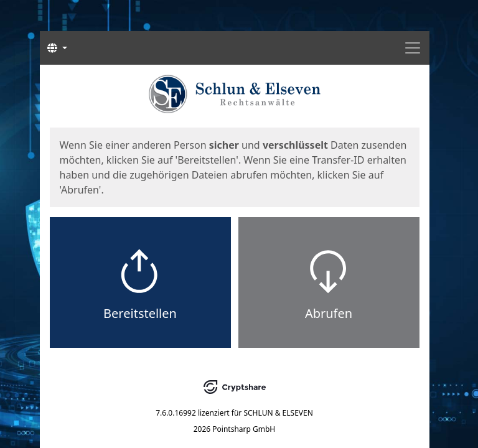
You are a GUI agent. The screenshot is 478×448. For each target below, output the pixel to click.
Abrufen (329, 313)
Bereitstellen (140, 313)
